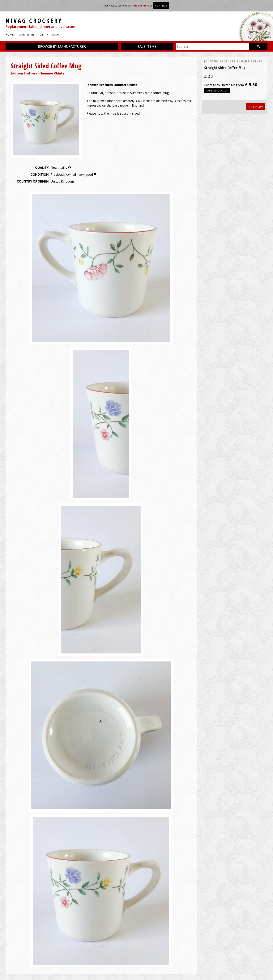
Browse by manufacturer (62, 46)
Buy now (256, 107)
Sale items (147, 46)
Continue (161, 6)
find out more (141, 6)
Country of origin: (33, 181)
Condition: (40, 175)
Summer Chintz (52, 73)
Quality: (42, 168)
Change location (217, 91)
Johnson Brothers (24, 73)
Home (10, 34)
